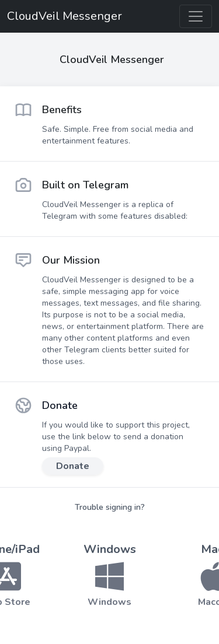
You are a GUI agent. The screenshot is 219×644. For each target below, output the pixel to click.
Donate (73, 466)
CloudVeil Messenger (65, 16)
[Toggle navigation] (196, 16)
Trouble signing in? (110, 507)
